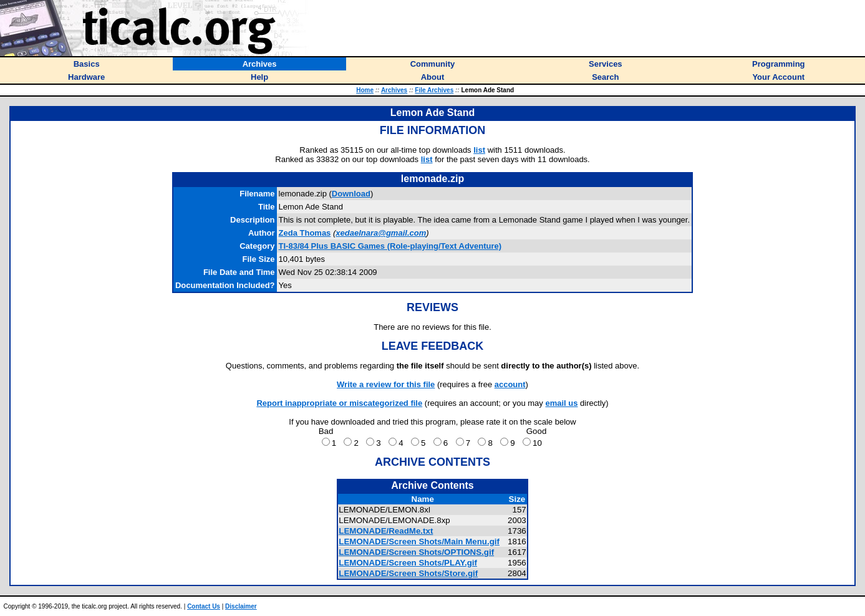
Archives (394, 90)
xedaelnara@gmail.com (381, 233)
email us (561, 403)
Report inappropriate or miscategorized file (339, 403)
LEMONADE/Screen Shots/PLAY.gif (408, 563)
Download (351, 194)
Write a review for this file (386, 384)
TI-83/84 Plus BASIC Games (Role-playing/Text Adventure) (390, 246)
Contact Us (204, 606)
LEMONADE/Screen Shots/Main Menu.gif (419, 541)
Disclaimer (241, 606)
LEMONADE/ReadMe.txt (386, 531)
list (479, 150)
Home (365, 90)
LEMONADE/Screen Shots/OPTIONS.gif (416, 552)
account (510, 384)
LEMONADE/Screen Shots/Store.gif (408, 573)
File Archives (434, 90)
